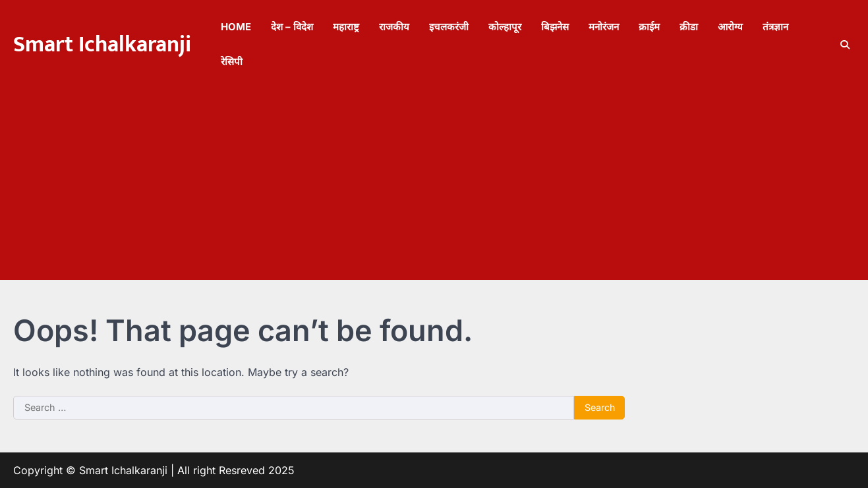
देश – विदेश (292, 27)
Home (236, 27)
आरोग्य (730, 27)
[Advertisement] (434, 188)
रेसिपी (232, 62)
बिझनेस (555, 27)
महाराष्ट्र (346, 27)
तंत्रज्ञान (775, 27)
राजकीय (394, 27)
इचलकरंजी (449, 27)
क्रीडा (689, 27)
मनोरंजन (604, 27)
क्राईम (649, 27)
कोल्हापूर (505, 27)
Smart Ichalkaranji (102, 45)
